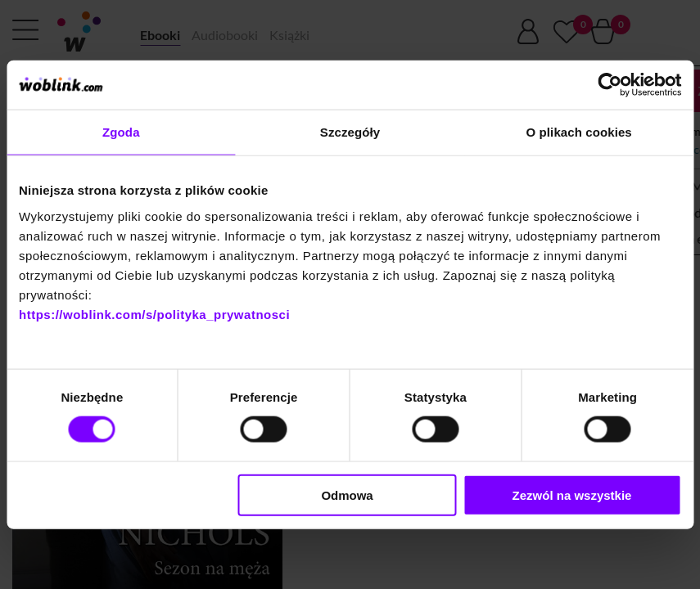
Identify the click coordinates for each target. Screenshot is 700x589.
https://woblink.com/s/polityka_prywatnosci (154, 314)
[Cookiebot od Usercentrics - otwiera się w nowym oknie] (610, 85)
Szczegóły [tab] (350, 132)
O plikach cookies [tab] (579, 132)
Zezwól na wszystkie (572, 495)
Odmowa (347, 495)
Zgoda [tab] (121, 132)
